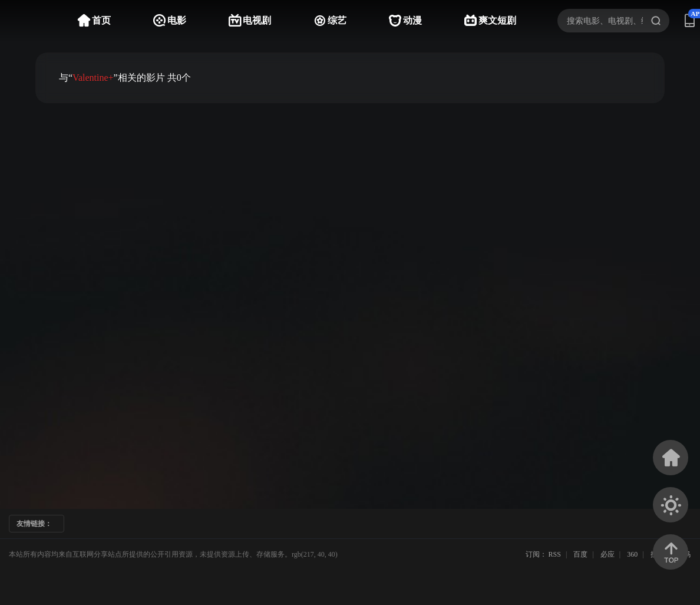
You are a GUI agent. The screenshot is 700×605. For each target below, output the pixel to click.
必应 (607, 554)
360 (632, 554)
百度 (580, 554)
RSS (555, 554)
